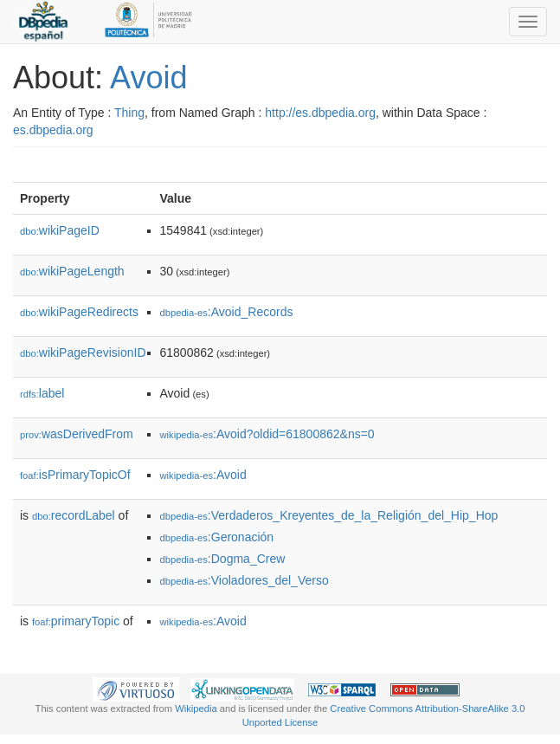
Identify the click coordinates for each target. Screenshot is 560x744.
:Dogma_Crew (223, 559)
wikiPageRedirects (79, 312)
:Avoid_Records (227, 312)
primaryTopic (76, 621)
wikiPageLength (72, 271)
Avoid (148, 78)
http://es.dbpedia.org (320, 113)
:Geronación (217, 537)
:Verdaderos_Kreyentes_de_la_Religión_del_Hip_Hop (329, 515)
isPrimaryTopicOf (75, 475)
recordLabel (74, 515)
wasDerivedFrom (77, 434)
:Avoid (203, 475)
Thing (129, 113)
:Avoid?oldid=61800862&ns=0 (267, 434)
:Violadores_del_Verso (245, 580)
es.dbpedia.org (53, 130)
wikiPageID (60, 230)
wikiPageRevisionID (83, 353)
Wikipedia (196, 708)
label (42, 393)
